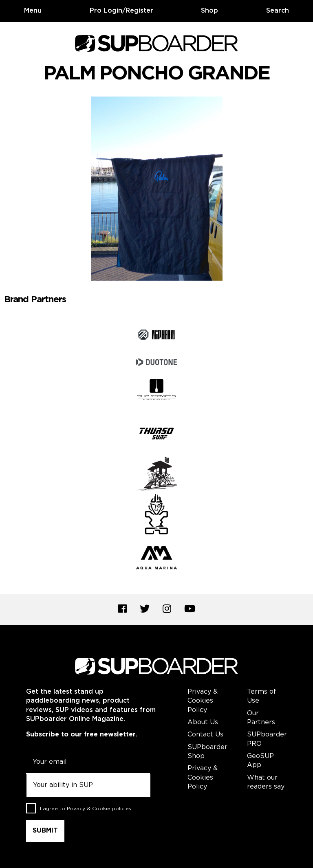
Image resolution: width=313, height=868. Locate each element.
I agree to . (86, 809)
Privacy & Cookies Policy (203, 701)
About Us (203, 722)
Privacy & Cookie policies (99, 809)
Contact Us (205, 735)
